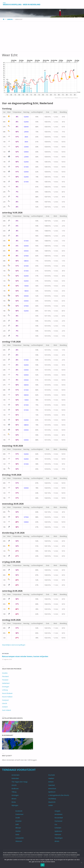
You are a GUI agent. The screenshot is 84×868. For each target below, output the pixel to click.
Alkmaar (18, 828)
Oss (56, 824)
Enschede (52, 775)
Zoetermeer (19, 814)
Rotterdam (15, 778)
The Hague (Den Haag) (20, 782)
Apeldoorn (52, 792)
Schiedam (58, 828)
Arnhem (51, 782)
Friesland (5, 680)
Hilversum (19, 841)
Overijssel (5, 700)
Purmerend (58, 821)
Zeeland (5, 707)
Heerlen (18, 831)
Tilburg (14, 792)
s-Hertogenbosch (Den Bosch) (59, 795)
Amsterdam (16, 775)
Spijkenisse (58, 831)
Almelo (57, 841)
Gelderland (6, 683)
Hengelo (57, 811)
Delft (17, 824)
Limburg (10, 19)
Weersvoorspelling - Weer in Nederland (23, 4)
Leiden (51, 805)
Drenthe (5, 673)
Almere (14, 799)
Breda (14, 802)
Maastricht (52, 802)
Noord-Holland (7, 697)
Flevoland (5, 676)
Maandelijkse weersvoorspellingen (14, 645)
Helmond (58, 835)
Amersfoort (52, 789)
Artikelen (5, 653)
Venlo (17, 835)
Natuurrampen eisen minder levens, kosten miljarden (25, 656)
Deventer (18, 821)
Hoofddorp (52, 799)
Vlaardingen (59, 838)
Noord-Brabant (7, 693)
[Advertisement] (42, 36)
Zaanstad (51, 785)
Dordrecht (19, 811)
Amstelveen (59, 814)
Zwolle (18, 818)
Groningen (6, 687)
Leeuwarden (20, 838)
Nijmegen (15, 805)
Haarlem (51, 778)
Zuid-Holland (6, 710)
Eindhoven (15, 789)
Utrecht (5, 703)
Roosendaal (59, 818)
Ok (42, 865)
